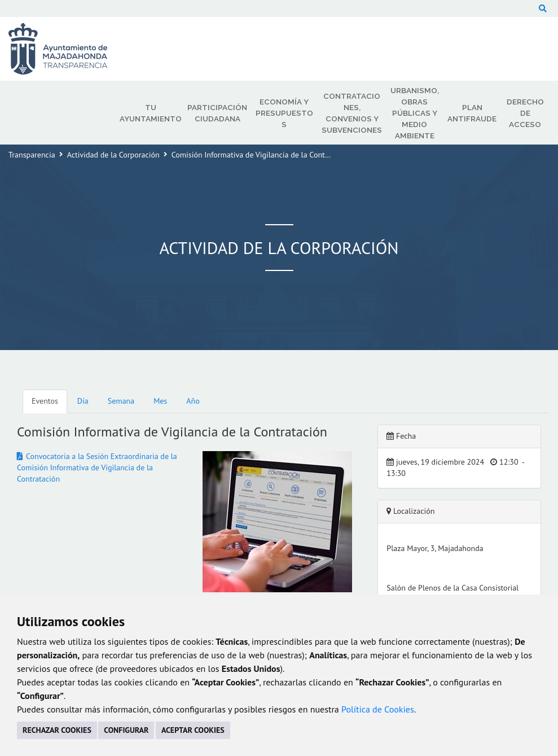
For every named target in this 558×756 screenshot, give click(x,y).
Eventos (45, 401)
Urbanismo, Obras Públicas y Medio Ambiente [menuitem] (415, 113)
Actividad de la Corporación (113, 155)
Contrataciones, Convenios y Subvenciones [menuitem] (352, 113)
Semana (121, 401)
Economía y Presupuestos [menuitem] (284, 113)
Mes (160, 401)
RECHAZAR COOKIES (57, 730)
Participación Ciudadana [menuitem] (217, 113)
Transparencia (32, 155)
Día (83, 401)
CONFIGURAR (126, 730)
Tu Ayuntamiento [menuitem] (151, 113)
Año (193, 401)
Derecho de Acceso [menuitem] (525, 113)
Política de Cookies (378, 709)
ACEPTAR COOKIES (193, 730)
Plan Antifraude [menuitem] (472, 113)
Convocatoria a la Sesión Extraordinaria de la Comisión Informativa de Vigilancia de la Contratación (97, 467)
